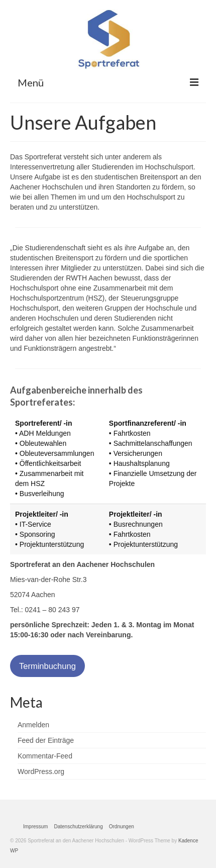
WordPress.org (41, 771)
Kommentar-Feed (45, 756)
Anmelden (33, 725)
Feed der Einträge (46, 740)
